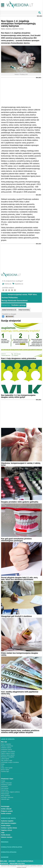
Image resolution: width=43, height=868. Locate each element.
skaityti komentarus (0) (9, 310)
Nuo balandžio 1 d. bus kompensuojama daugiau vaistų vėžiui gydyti (18, 396)
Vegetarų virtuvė (7, 830)
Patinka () (8, 284)
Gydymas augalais (7, 821)
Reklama (39, 16)
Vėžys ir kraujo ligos (6, 783)
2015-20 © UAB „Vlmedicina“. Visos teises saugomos (15, 866)
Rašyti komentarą (24, 310)
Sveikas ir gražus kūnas (9, 828)
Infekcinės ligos (5, 799)
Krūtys (3, 764)
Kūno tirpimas (5, 788)
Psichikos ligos (5, 771)
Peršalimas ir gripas (6, 785)
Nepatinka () (19, 284)
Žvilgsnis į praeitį (7, 811)
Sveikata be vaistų (8, 818)
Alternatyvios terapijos (9, 823)
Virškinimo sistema (6, 748)
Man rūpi (4, 742)
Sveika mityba (6, 826)
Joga (3, 833)
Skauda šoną (5, 790)
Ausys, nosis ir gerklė (7, 768)
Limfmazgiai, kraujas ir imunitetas (10, 762)
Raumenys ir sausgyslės (8, 757)
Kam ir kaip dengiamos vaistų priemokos (19, 358)
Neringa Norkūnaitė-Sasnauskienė (15, 301)
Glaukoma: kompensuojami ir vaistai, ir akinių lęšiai (21, 464)
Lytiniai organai (5, 759)
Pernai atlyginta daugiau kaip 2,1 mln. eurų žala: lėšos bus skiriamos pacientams (19, 578)
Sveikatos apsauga (19, 305)
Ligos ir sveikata (8, 739)
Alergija (3, 781)
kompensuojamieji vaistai (17, 294)
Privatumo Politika (17, 864)
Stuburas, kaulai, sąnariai (8, 755)
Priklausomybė (5, 794)
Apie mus (12, 861)
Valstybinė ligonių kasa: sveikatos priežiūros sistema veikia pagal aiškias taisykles (20, 731)
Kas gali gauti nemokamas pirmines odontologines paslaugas (16, 540)
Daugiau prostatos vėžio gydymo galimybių (20, 502)
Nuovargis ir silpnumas (7, 797)
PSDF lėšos (32, 294)
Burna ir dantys (5, 770)
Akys (2, 766)
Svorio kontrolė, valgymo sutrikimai (10, 792)
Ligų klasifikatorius (25, 861)
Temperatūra (4, 786)
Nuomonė (5, 857)
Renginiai (5, 842)
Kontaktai (4, 864)
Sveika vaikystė (6, 809)
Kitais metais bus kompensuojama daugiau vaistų (20, 654)
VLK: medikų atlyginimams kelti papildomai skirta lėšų (20, 693)
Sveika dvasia (6, 835)
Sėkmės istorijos (7, 837)
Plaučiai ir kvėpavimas (7, 746)
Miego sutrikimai (5, 796)
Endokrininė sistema (6, 750)
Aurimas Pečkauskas (10, 298)
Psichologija (5, 806)
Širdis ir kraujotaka (6, 744)
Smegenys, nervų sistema (8, 751)
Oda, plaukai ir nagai (7, 761)
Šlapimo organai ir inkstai (8, 753)
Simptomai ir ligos (7, 779)
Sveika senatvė (6, 813)
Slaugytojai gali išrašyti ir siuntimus (16, 616)
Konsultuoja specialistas (12, 847)
